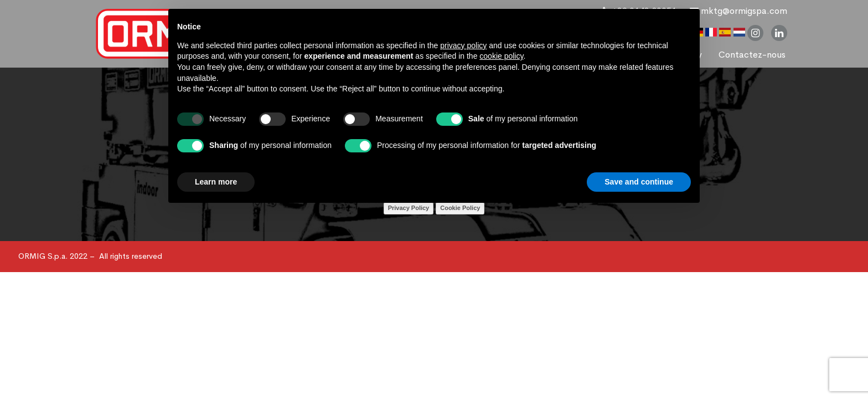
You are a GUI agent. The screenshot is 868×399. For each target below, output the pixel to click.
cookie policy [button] (501, 56)
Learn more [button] (216, 182)
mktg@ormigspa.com (738, 11)
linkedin (779, 33)
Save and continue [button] (639, 182)
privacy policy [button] (463, 45)
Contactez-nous (752, 55)
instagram (755, 33)
